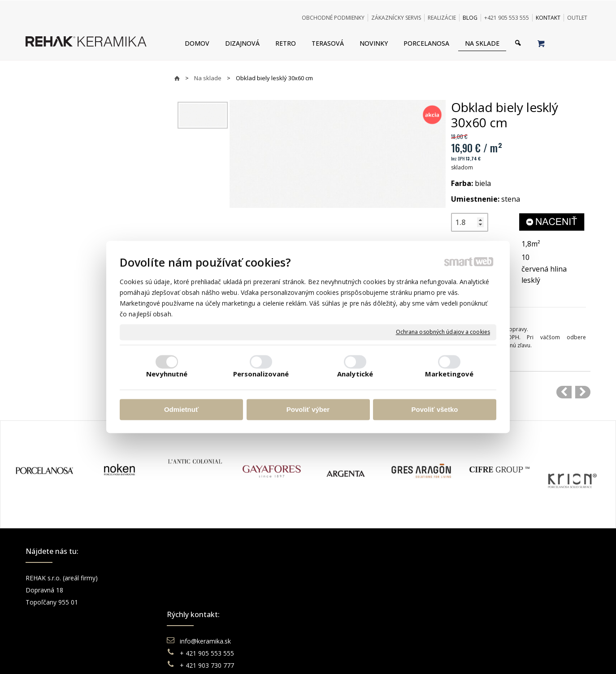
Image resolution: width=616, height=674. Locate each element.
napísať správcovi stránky (283, 656)
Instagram (481, 590)
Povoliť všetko (435, 409)
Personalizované (261, 374)
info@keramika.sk (207, 578)
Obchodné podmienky (356, 578)
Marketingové (449, 374)
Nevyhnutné (167, 374)
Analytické (355, 374)
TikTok (476, 626)
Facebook (481, 578)
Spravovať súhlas (446, 656)
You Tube (480, 602)
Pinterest (479, 614)
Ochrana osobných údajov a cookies (443, 332)
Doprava (336, 590)
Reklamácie (341, 602)
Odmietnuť (181, 409)
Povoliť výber (308, 409)
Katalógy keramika (351, 614)
